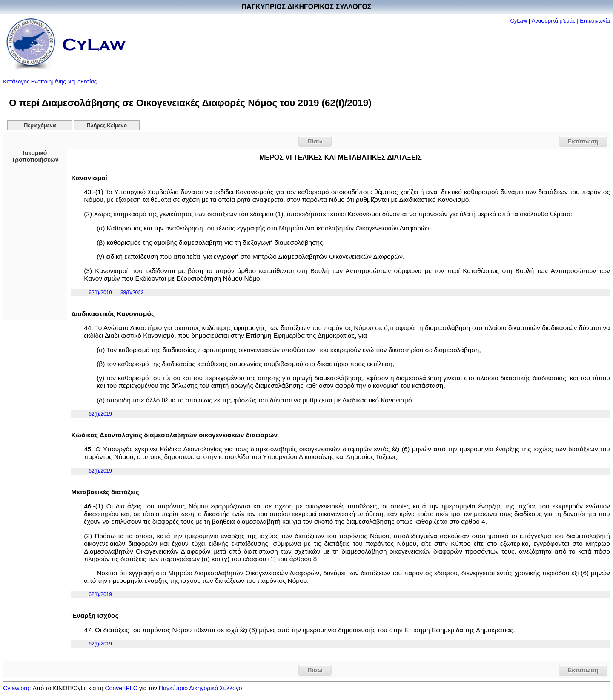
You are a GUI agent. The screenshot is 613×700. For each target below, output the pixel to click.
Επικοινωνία (595, 21)
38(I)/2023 (132, 293)
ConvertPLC (121, 688)
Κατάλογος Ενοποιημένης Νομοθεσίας (50, 82)
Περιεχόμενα (40, 126)
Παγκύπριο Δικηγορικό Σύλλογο (201, 688)
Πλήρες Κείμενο (107, 126)
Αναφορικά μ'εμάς (554, 21)
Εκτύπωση (583, 141)
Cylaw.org (16, 688)
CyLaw (518, 21)
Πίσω (315, 141)
